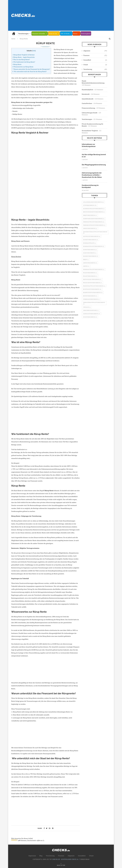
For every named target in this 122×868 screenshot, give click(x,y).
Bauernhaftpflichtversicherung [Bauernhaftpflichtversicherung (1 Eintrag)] (94, 207)
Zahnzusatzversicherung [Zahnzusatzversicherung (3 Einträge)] (92, 331)
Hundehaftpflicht (87, 90)
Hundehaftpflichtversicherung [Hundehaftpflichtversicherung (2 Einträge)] (94, 255)
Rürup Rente (17, 64)
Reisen (76, 34)
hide (34, 51)
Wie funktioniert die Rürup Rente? (24, 62)
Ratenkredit (86, 94)
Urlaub (95, 65)
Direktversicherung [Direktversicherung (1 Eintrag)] (90, 216)
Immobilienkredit (88, 99)
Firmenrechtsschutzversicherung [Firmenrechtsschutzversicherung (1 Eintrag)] (94, 231)
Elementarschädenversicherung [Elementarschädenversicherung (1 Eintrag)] (94, 221)
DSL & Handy (66, 34)
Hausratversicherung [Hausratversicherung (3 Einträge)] (91, 247)
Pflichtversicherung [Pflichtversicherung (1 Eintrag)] (91, 289)
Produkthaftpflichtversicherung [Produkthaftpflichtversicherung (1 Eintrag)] (94, 300)
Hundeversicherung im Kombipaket (94, 185)
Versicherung (95, 69)
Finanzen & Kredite (40, 34)
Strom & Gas (54, 34)
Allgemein (95, 51)
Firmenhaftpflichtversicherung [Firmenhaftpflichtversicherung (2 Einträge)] (94, 226)
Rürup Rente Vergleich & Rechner (24, 55)
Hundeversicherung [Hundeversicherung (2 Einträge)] (90, 258)
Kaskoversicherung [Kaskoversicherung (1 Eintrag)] (90, 262)
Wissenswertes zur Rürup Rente (23, 67)
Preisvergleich (86, 34)
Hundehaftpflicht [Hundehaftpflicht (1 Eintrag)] (90, 251)
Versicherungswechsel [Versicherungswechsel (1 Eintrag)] (91, 328)
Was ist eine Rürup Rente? (21, 60)
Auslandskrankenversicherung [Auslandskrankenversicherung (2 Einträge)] (94, 199)
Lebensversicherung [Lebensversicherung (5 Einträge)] (90, 273)
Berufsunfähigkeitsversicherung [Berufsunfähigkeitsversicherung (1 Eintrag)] (94, 212)
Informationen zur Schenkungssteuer (88, 145)
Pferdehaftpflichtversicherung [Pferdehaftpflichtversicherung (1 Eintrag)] (94, 281)
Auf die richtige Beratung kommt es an (94, 155)
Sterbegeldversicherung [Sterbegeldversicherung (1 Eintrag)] (92, 315)
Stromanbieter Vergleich (90, 131)
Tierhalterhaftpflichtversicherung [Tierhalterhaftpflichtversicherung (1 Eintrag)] (95, 320)
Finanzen (95, 55)
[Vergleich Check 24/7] (14, 33)
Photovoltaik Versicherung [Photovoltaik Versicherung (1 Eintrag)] (93, 292)
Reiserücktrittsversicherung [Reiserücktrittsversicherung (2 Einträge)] (93, 308)
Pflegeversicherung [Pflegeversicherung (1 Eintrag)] (90, 285)
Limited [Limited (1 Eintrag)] (86, 276)
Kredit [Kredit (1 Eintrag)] (86, 269)
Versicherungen (24, 34)
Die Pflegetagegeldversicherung (93, 164)
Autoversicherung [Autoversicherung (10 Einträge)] (90, 203)
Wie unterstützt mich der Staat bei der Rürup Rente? (30, 72)
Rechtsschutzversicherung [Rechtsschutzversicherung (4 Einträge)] (93, 305)
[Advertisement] (78, 15)
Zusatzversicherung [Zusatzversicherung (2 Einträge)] (90, 335)
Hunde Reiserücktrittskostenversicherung (93, 82)
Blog (41, 856)
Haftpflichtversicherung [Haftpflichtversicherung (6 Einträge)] (92, 244)
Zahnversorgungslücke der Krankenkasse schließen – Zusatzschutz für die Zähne (91, 174)
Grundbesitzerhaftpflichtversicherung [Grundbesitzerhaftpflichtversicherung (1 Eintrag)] (96, 239)
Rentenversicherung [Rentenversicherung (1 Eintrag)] (91, 312)
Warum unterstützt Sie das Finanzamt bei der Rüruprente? (31, 69)
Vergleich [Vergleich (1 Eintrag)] (87, 324)
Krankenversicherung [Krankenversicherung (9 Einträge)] (91, 265)
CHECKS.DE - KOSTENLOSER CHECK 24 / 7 (66, 859)
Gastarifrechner (87, 103)
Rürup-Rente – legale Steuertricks (24, 57)
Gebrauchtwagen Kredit (90, 113)
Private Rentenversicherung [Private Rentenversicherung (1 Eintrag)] (93, 296)
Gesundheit (95, 60)
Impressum (32, 856)
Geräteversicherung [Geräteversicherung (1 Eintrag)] (91, 235)
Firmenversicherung (88, 108)
